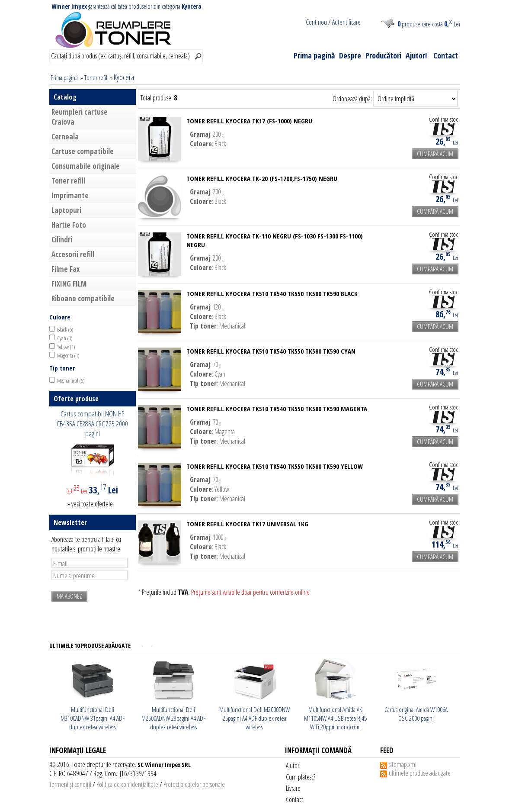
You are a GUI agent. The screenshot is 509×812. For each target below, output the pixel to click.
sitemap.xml (403, 764)
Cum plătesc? (301, 777)
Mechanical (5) (71, 380)
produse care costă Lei (429, 24)
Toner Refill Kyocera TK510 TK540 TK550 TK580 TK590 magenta (277, 409)
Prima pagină (314, 55)
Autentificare (346, 22)
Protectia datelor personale (194, 784)
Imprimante (70, 195)
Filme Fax (66, 269)
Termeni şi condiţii (70, 784)
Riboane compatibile (83, 298)
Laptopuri (66, 210)
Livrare (293, 788)
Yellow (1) (66, 347)
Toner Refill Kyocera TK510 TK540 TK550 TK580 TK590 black (272, 293)
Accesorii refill (73, 254)
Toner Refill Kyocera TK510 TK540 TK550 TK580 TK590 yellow (275, 466)
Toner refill (96, 77)
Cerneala (65, 137)
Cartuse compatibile (83, 151)
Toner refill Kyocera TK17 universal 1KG (247, 524)
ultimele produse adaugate (420, 773)
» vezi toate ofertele (90, 504)
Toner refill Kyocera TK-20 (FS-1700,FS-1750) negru (262, 178)
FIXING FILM (69, 284)
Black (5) (65, 329)
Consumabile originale (86, 166)
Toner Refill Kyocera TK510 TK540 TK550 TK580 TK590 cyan (271, 351)
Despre (350, 55)
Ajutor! (416, 55)
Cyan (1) (65, 338)
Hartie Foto (69, 225)
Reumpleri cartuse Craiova (80, 117)
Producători (383, 55)
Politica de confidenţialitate (127, 784)
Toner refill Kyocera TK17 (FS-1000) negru (249, 121)
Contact (446, 55)
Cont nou (316, 22)
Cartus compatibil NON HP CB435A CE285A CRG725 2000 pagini (92, 424)
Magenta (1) (68, 355)
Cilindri (62, 240)
